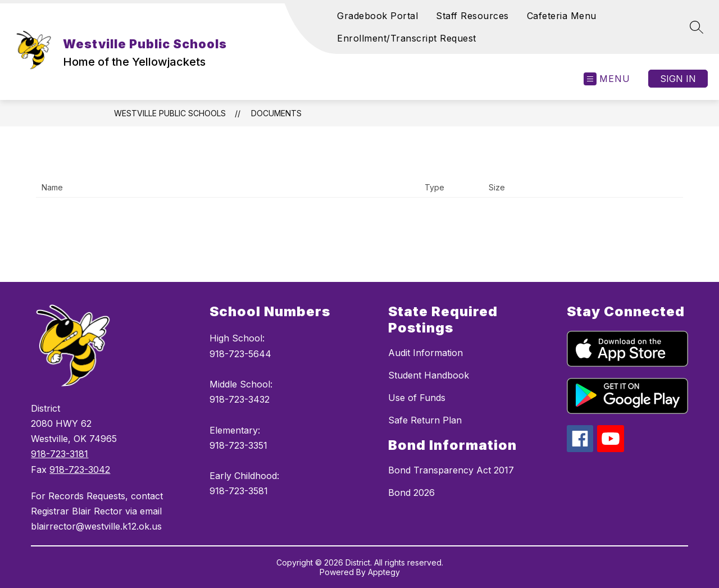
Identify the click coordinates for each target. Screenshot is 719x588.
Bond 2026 (411, 493)
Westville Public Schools (170, 113)
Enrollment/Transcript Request (407, 38)
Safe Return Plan (425, 420)
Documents (276, 113)
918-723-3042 (80, 470)
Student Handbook (429, 375)
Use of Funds (417, 398)
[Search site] (697, 27)
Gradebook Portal (377, 16)
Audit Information (426, 353)
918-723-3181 (60, 454)
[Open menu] (607, 79)
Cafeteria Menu (562, 16)
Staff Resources (472, 16)
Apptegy (384, 572)
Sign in (678, 79)
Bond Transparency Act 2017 (451, 470)
